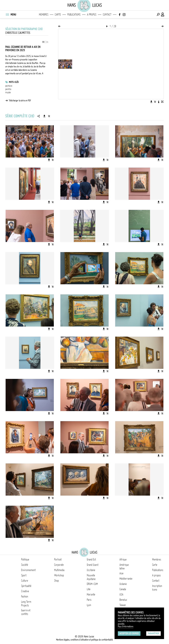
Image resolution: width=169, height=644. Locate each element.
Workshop (59, 575)
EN (47, 42)
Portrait (58, 559)
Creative (25, 591)
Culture (25, 581)
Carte (58, 15)
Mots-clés (14, 82)
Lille (89, 589)
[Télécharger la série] (44, 116)
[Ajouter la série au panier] (49, 116)
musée (8, 92)
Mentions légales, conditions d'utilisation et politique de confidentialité (84, 640)
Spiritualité (26, 586)
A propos (92, 15)
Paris (89, 600)
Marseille (91, 594)
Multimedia (59, 570)
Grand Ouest (93, 565)
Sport (24, 575)
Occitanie (91, 570)
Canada (123, 589)
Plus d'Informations (126, 627)
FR (43, 42)
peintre (8, 89)
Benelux (123, 600)
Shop (56, 581)
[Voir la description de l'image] (159, 102)
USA (121, 594)
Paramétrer (153, 633)
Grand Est (91, 559)
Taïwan (123, 605)
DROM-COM (92, 584)
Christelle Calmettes (18, 33)
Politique (25, 559)
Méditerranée (126, 579)
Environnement (28, 570)
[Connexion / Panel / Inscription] (163, 15)
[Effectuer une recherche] (158, 15)
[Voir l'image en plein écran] (162, 102)
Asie (121, 573)
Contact (107, 15)
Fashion (25, 596)
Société (25, 565)
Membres (44, 15)
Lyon (89, 605)
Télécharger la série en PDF (20, 101)
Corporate (59, 565)
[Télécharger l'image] (151, 102)
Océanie (123, 584)
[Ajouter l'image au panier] (155, 102)
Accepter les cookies (129, 633)
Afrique (123, 559)
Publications (74, 15)
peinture (9, 86)
